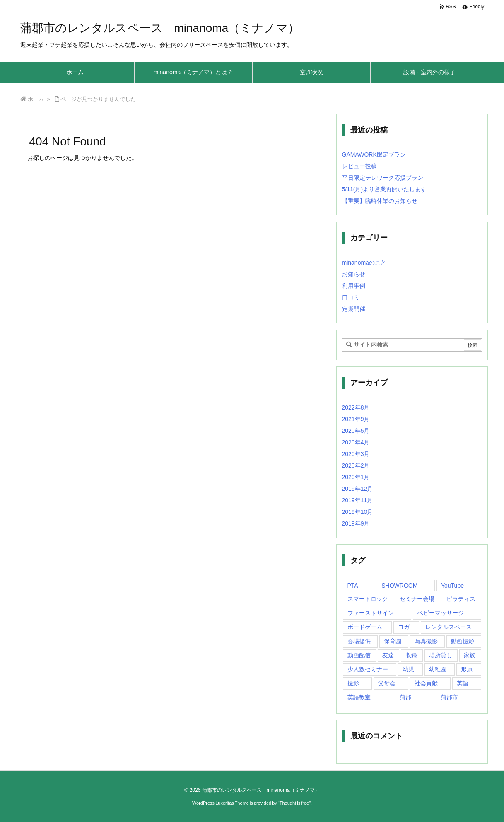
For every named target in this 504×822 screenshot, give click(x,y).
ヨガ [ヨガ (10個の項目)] (404, 627)
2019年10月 (358, 512)
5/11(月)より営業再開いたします (385, 189)
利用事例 (354, 286)
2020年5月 (356, 431)
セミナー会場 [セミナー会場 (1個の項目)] (417, 599)
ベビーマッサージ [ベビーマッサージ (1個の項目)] (441, 613)
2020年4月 (356, 442)
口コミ (351, 297)
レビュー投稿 (359, 166)
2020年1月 (356, 477)
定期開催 (354, 309)
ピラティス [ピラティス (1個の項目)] (461, 599)
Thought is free (294, 803)
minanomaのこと (364, 263)
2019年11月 (358, 500)
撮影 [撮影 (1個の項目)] (353, 683)
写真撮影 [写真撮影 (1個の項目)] (426, 641)
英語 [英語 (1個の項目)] (463, 683)
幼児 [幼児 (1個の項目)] (408, 669)
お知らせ (354, 274)
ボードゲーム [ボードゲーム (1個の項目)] (365, 627)
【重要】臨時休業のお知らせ (380, 201)
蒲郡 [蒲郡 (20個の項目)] (405, 697)
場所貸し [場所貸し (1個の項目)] (441, 655)
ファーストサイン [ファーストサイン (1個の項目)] (371, 613)
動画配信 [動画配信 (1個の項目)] (359, 655)
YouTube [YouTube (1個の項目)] (452, 586)
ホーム (36, 99)
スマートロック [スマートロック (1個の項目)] (368, 599)
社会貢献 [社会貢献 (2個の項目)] (426, 683)
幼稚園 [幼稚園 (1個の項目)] (438, 669)
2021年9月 (356, 419)
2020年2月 (356, 465)
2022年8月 (356, 407)
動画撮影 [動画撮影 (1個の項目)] (463, 641)
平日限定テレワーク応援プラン (383, 178)
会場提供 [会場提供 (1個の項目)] (359, 641)
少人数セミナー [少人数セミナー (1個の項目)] (368, 669)
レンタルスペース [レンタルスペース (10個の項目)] (449, 627)
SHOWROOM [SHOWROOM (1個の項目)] (399, 586)
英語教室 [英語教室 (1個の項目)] (359, 697)
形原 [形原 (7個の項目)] (467, 669)
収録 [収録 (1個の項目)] (411, 655)
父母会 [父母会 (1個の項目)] (387, 683)
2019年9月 (356, 523)
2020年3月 (356, 454)
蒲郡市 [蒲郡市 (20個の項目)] (449, 697)
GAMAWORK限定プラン (374, 154)
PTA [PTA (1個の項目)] (353, 586)
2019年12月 (358, 489)
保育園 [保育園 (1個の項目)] (393, 641)
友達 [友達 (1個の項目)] (388, 655)
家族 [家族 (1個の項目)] (470, 655)
